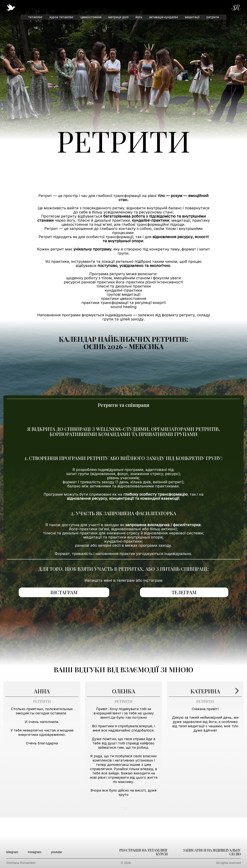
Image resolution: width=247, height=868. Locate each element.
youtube (56, 852)
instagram (35, 852)
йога (139, 17)
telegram (12, 852)
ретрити (213, 17)
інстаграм (64, 592)
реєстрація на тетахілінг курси (143, 852)
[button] (237, 747)
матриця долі (118, 17)
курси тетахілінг (61, 17)
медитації (192, 17)
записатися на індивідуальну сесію (212, 852)
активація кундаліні (163, 17)
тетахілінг (35, 17)
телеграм (184, 592)
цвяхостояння (91, 17)
